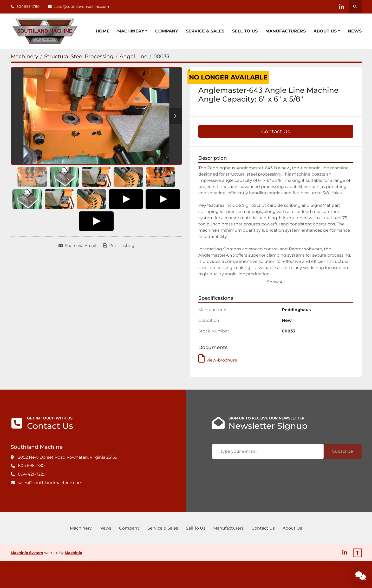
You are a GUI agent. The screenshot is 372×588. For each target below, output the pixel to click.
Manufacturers (286, 31)
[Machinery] (24, 56)
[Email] (268, 451)
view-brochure (218, 360)
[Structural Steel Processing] (79, 56)
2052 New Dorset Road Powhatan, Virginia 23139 (68, 457)
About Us (325, 31)
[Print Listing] (119, 246)
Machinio (73, 553)
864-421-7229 (32, 474)
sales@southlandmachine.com (81, 6)
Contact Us (276, 131)
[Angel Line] (133, 56)
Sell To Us (245, 31)
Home (103, 31)
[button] (132, 31)
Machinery (131, 31)
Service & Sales (205, 31)
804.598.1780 (28, 6)
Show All (276, 282)
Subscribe (343, 451)
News (355, 31)
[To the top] (357, 553)
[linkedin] (342, 7)
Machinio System (27, 553)
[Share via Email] (77, 246)
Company (167, 31)
